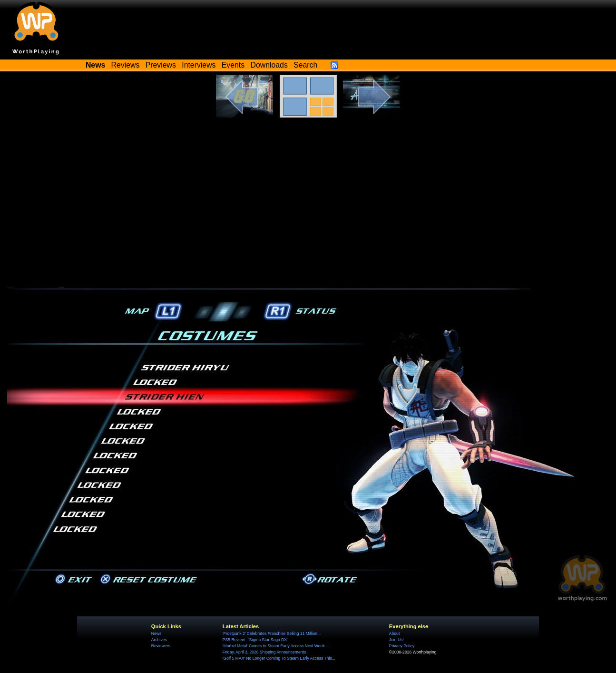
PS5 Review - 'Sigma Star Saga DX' (255, 640)
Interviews (199, 65)
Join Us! (396, 640)
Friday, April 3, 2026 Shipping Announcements (264, 652)
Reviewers (161, 646)
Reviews (126, 65)
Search (305, 65)
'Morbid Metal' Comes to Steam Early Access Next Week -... (277, 646)
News (156, 633)
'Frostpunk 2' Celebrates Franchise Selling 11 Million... (272, 633)
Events (233, 65)
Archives (159, 640)
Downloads (269, 65)
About (394, 633)
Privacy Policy (402, 646)
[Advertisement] (308, 198)
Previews (161, 65)
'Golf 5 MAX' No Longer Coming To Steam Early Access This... (279, 658)
